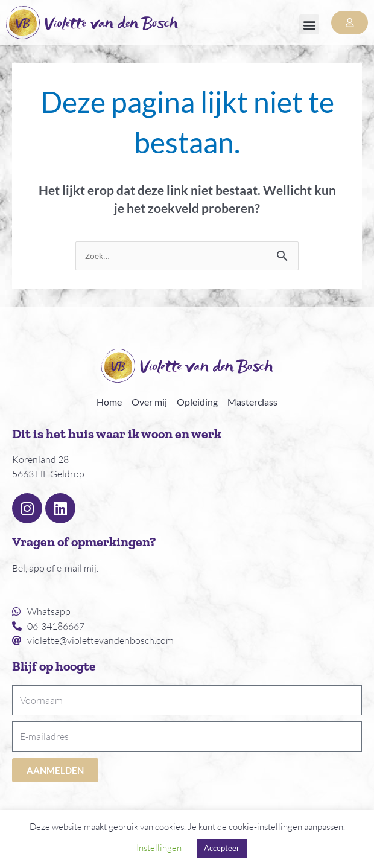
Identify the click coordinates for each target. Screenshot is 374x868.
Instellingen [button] (159, 848)
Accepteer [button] (222, 848)
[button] (309, 24)
